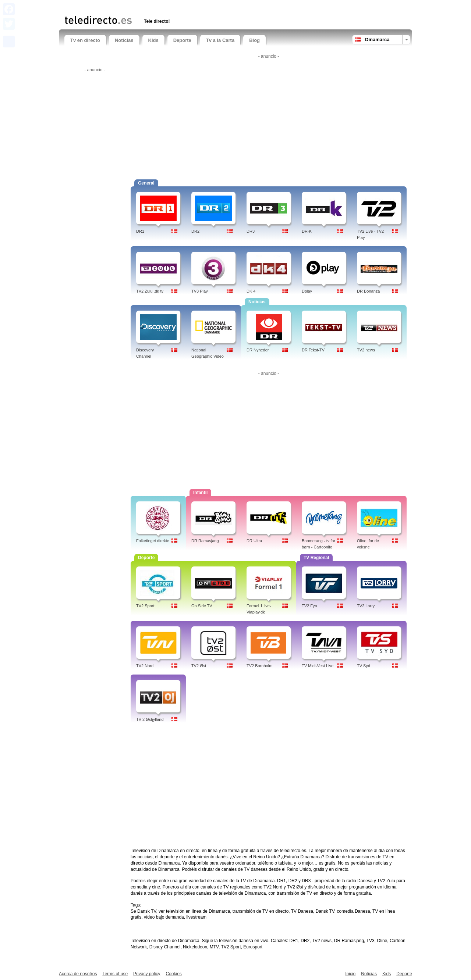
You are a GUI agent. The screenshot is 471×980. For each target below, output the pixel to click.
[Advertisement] (150, 6)
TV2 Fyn (309, 606)
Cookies (173, 974)
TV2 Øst (199, 666)
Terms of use (115, 974)
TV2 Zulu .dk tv (150, 291)
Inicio (350, 974)
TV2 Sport (145, 606)
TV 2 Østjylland (150, 719)
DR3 (251, 231)
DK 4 (251, 291)
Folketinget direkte (153, 541)
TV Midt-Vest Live (318, 666)
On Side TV (202, 606)
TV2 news (366, 350)
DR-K (307, 231)
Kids (153, 40)
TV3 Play (200, 291)
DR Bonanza (368, 291)
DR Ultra (254, 541)
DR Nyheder (258, 350)
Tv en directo (85, 40)
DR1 (140, 231)
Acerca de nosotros (78, 974)
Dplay (307, 291)
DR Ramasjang (205, 541)
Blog (254, 40)
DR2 (195, 231)
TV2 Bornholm (259, 666)
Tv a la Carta (220, 40)
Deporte (182, 40)
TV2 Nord (145, 666)
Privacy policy (147, 974)
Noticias (124, 40)
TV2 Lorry (366, 606)
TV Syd (364, 666)
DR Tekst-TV (313, 350)
